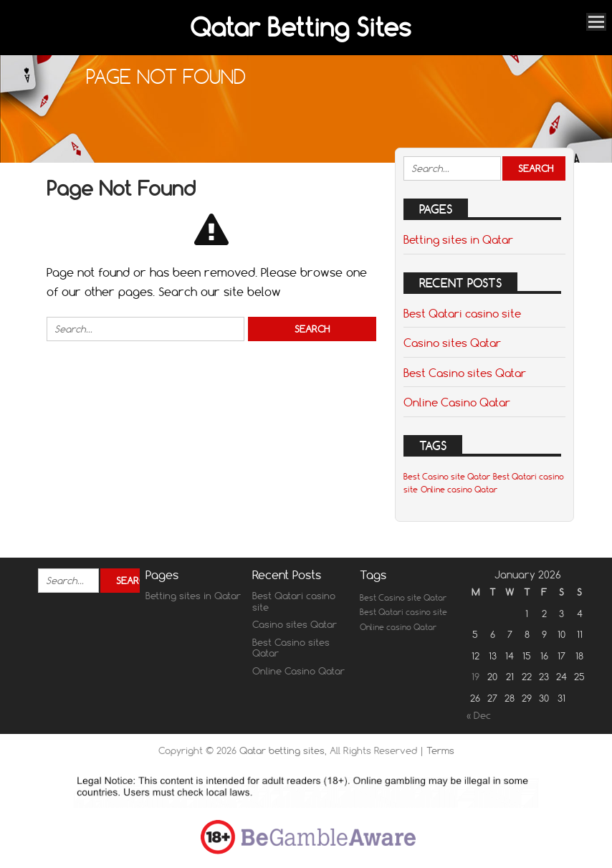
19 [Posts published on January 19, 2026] (475, 677)
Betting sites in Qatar (458, 239)
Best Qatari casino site (462, 313)
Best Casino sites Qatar (465, 373)
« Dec (479, 715)
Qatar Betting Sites (301, 27)
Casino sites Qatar (452, 343)
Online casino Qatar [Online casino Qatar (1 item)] (459, 490)
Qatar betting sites (282, 750)
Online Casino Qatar (457, 402)
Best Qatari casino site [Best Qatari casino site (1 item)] (403, 612)
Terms (440, 750)
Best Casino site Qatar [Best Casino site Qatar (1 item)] (447, 477)
